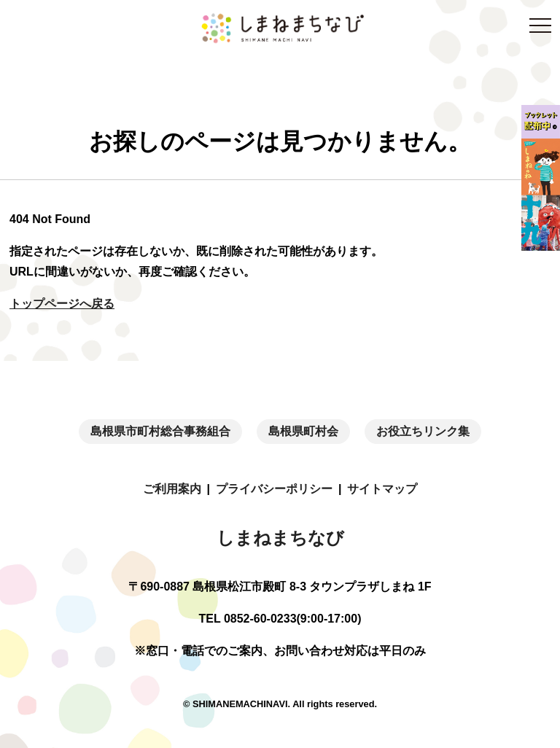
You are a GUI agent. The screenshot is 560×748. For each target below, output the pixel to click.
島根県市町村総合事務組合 (160, 431)
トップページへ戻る (62, 304)
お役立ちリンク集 (423, 431)
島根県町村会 (303, 431)
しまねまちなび (280, 538)
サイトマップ (382, 489)
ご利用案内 (172, 489)
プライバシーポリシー (274, 489)
